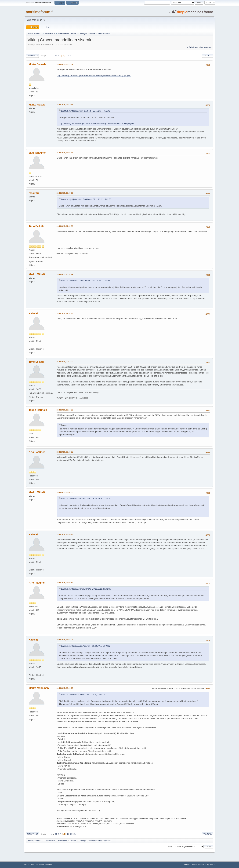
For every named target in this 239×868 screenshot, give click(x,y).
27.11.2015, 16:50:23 (65, 410)
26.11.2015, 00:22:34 (65, 64)
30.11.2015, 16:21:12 (65, 688)
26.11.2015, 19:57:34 (65, 313)
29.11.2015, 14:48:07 (65, 640)
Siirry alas (32, 56)
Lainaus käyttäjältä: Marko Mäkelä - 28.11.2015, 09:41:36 (86, 589)
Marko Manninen (39, 688)
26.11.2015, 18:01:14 (65, 274)
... (53, 56)
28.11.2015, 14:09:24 (65, 534)
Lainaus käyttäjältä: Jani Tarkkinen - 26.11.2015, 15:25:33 (86, 199)
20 (71, 56)
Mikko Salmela (37, 64)
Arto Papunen (37, 452)
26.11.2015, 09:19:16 (65, 105)
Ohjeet (187, 865)
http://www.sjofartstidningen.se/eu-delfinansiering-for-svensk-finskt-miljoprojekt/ (94, 75)
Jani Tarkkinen (38, 153)
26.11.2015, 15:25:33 (65, 153)
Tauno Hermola (38, 410)
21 (74, 56)
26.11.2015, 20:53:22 (65, 362)
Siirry (169, 846)
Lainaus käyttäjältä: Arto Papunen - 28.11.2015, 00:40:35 (86, 499)
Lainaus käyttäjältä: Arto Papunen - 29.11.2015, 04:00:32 (86, 646)
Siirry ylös (33, 834)
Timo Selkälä (36, 226)
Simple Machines (45, 865)
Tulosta (208, 56)
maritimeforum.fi (40, 12)
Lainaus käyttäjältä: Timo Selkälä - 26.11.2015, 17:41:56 (85, 281)
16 (56, 56)
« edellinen (193, 47)
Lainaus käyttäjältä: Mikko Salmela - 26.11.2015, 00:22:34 (86, 111)
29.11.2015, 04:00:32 (65, 583)
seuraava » (206, 47)
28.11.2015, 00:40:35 (65, 452)
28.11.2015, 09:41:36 (65, 492)
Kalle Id (33, 314)
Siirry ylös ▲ (210, 865)
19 (68, 56)
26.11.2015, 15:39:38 (65, 193)
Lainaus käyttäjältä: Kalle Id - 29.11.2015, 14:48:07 (83, 695)
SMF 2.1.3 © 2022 (31, 865)
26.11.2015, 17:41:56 (65, 226)
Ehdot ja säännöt (197, 865)
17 (59, 56)
